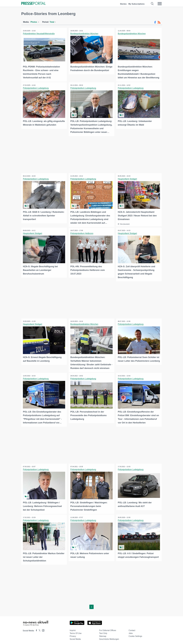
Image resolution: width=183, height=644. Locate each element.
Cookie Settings (135, 635)
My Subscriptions (136, 4)
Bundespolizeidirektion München (84, 34)
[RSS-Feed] (159, 22)
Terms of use (76, 632)
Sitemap (103, 635)
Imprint (73, 629)
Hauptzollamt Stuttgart (128, 179)
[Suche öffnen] (152, 4)
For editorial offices (108, 629)
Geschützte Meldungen (109, 638)
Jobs (131, 632)
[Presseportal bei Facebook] (36, 630)
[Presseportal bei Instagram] (42, 629)
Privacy (73, 635)
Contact (132, 629)
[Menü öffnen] (160, 4)
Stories (123, 4)
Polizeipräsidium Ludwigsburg (36, 88)
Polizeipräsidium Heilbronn (82, 233)
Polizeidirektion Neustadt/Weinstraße (39, 34)
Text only (103, 632)
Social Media (75, 638)
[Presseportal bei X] (39, 630)
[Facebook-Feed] (155, 22)
